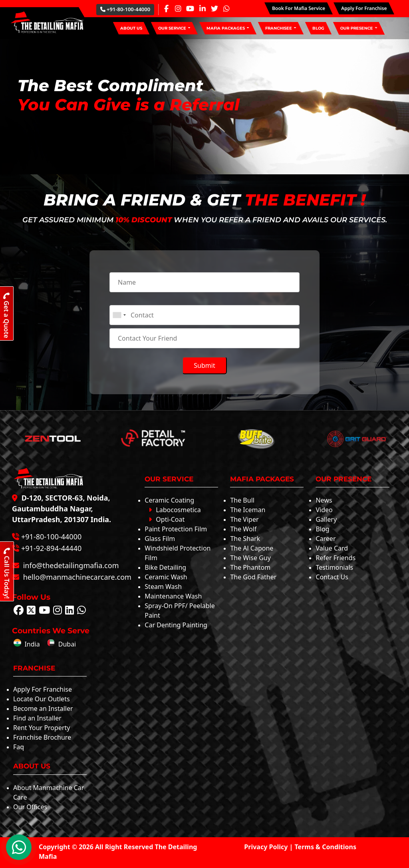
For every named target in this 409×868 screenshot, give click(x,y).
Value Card (332, 548)
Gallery (326, 519)
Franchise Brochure (42, 737)
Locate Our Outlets (42, 699)
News (324, 500)
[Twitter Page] (214, 8)
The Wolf (243, 529)
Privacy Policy (266, 847)
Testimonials (334, 567)
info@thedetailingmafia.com (70, 565)
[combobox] (119, 315)
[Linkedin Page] (203, 8)
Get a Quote (6, 315)
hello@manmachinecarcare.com (76, 577)
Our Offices (30, 807)
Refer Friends (336, 558)
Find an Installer (37, 718)
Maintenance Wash (173, 596)
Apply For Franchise (43, 689)
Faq (19, 747)
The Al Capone (252, 548)
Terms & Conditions (326, 847)
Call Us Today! (7, 573)
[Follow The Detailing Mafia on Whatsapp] (81, 611)
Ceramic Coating (169, 500)
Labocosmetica (175, 510)
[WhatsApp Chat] (19, 847)
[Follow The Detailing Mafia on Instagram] (58, 611)
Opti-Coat (167, 519)
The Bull (242, 500)
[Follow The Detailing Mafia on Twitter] (31, 611)
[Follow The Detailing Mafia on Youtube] (44, 611)
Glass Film (160, 539)
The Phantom (250, 567)
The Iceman (248, 510)
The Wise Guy (250, 558)
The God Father (253, 577)
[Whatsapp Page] (226, 8)
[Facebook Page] (166, 8)
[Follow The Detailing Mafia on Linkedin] (69, 611)
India (27, 644)
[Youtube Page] (190, 8)
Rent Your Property (42, 728)
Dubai (62, 644)
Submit (204, 365)
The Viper (244, 519)
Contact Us (332, 577)
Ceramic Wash (166, 577)
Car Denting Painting (176, 625)
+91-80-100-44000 (125, 9)
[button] (174, 28)
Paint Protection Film (176, 529)
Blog (322, 529)
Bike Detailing (165, 567)
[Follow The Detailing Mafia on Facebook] (19, 611)
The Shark (245, 539)
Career (326, 539)
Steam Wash (163, 587)
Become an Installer (43, 708)
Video (324, 510)
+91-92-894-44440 (51, 548)
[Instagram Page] (178, 8)
